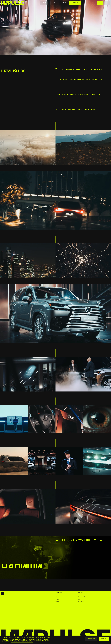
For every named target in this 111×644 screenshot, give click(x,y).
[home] (13, 3)
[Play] (55, 28)
